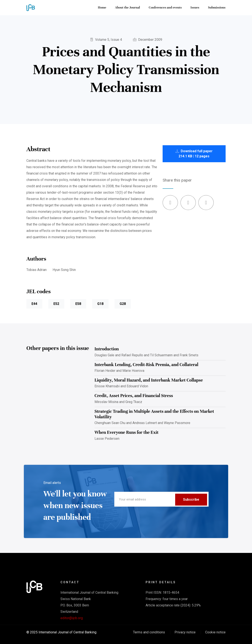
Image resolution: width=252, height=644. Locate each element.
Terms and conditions (149, 632)
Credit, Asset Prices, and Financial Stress (134, 396)
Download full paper (194, 154)
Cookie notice (215, 632)
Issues (195, 8)
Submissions (217, 8)
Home (103, 8)
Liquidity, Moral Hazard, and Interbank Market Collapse (149, 380)
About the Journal (128, 8)
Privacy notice (185, 632)
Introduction (107, 349)
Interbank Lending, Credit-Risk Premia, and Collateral (146, 365)
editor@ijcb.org (72, 618)
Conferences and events (166, 8)
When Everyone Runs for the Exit (127, 432)
